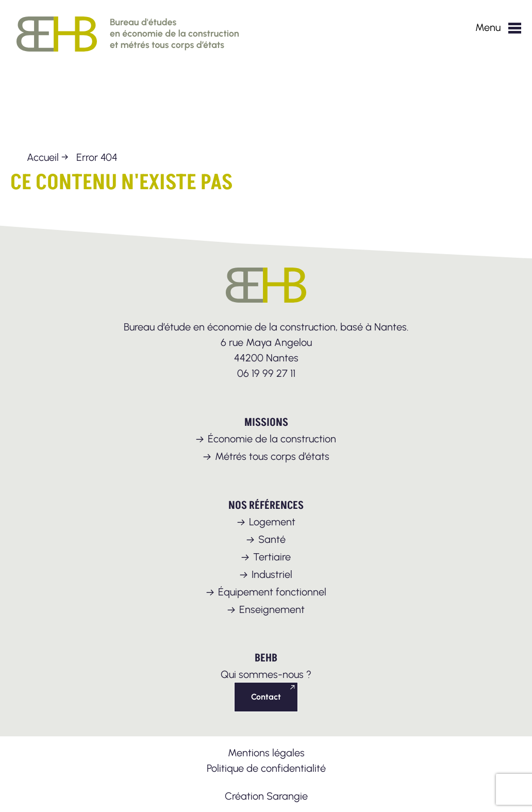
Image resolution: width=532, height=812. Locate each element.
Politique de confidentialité (266, 768)
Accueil (43, 157)
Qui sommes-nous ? (266, 674)
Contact (266, 697)
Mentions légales (266, 753)
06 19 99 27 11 (266, 373)
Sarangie (287, 796)
